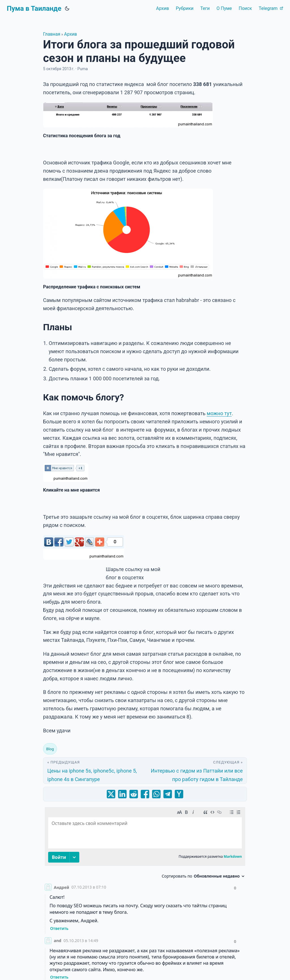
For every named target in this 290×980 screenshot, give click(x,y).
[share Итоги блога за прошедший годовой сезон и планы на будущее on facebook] (145, 794)
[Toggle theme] (67, 8)
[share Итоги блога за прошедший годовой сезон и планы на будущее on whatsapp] (156, 794)
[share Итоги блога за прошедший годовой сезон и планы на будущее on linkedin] (122, 794)
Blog (50, 749)
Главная (52, 34)
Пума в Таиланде (34, 8)
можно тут (219, 413)
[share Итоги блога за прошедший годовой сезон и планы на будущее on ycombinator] (179, 794)
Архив (71, 34)
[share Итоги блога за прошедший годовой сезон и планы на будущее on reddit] (134, 794)
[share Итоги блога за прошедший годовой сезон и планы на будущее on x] (111, 794)
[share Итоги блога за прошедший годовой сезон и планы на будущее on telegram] (168, 794)
